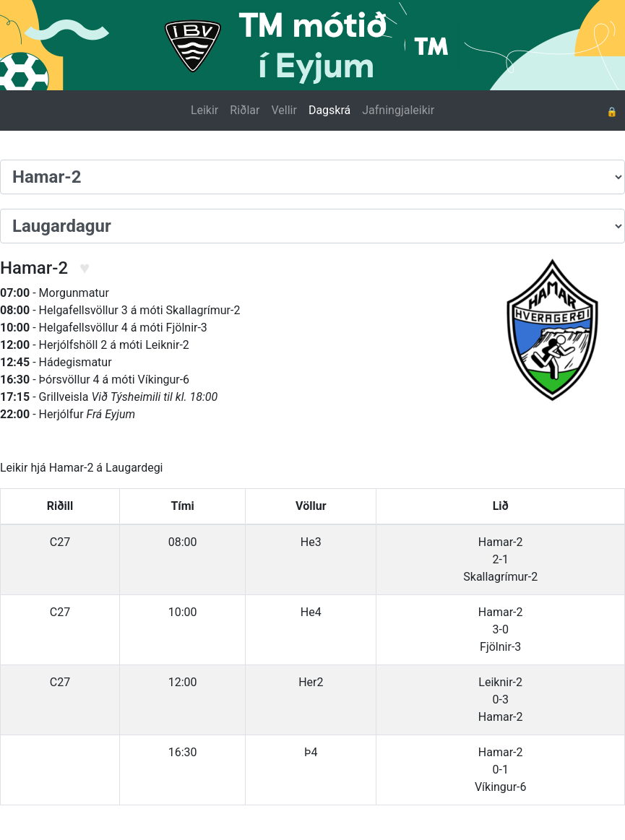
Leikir (204, 110)
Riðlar (245, 110)
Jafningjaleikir (398, 110)
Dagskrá (329, 110)
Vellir (284, 110)
